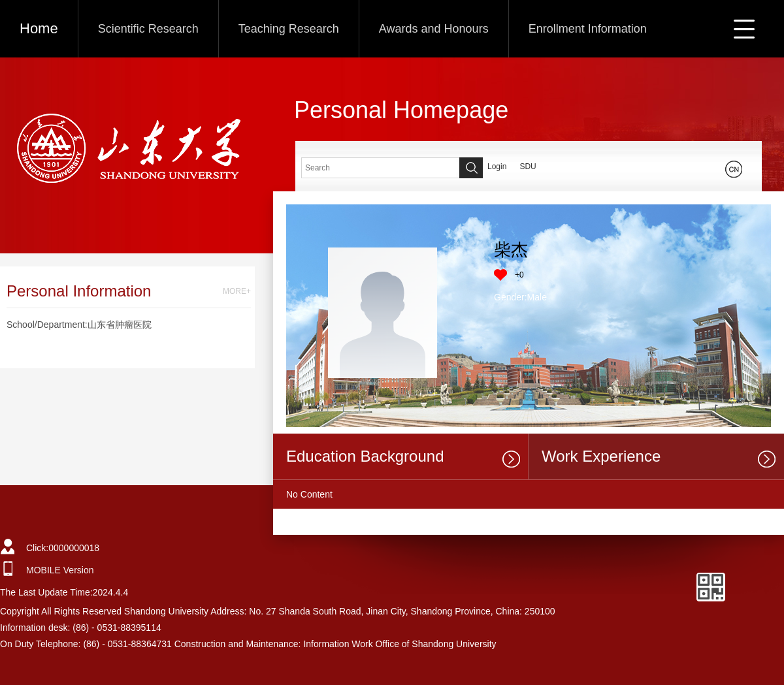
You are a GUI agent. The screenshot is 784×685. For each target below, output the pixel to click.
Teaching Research (289, 29)
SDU (528, 167)
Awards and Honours (434, 29)
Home (39, 28)
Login (497, 167)
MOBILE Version (60, 570)
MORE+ (237, 291)
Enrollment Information (588, 29)
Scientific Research (148, 29)
